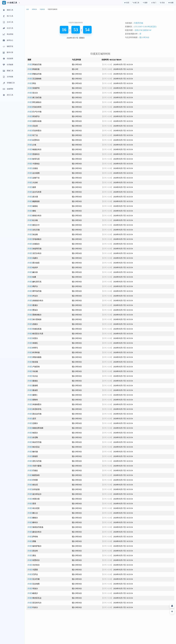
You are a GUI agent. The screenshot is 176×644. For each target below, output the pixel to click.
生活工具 (8, 28)
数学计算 (8, 53)
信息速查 (8, 59)
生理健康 (8, 65)
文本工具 (8, 22)
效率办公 (8, 40)
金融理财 (8, 89)
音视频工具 (9, 83)
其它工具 (8, 95)
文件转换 (8, 77)
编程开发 (8, 47)
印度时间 (42, 9)
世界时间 (34, 9)
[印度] (35, 64)
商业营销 (8, 34)
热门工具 (8, 16)
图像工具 (8, 71)
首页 (28, 9)
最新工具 (8, 10)
